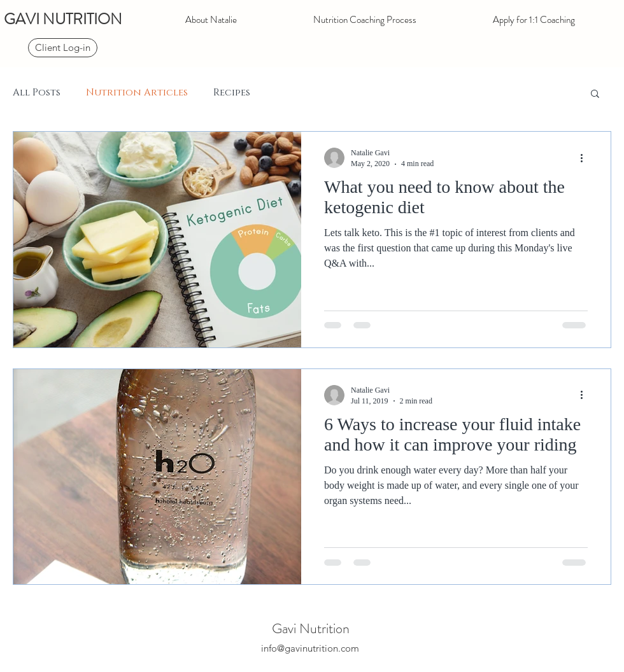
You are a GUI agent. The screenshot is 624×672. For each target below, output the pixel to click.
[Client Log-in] (63, 48)
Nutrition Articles (137, 93)
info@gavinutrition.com (310, 648)
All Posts (37, 93)
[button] (595, 94)
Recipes (232, 93)
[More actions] (586, 158)
